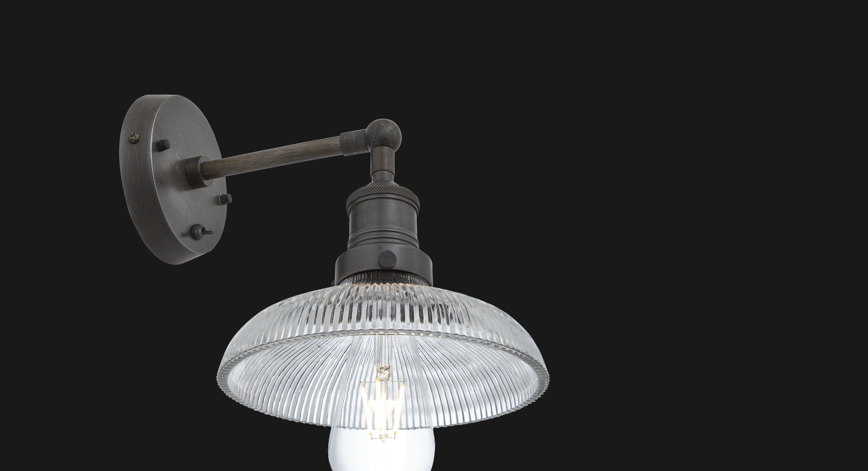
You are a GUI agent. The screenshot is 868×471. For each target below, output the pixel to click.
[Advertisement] (334, 66)
